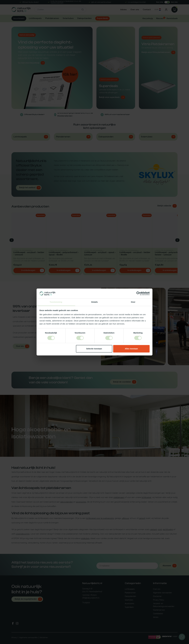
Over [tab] (133, 302)
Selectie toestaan (94, 349)
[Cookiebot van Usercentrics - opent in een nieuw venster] (138, 294)
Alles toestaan (131, 349)
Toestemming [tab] (56, 302)
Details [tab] (95, 302)
